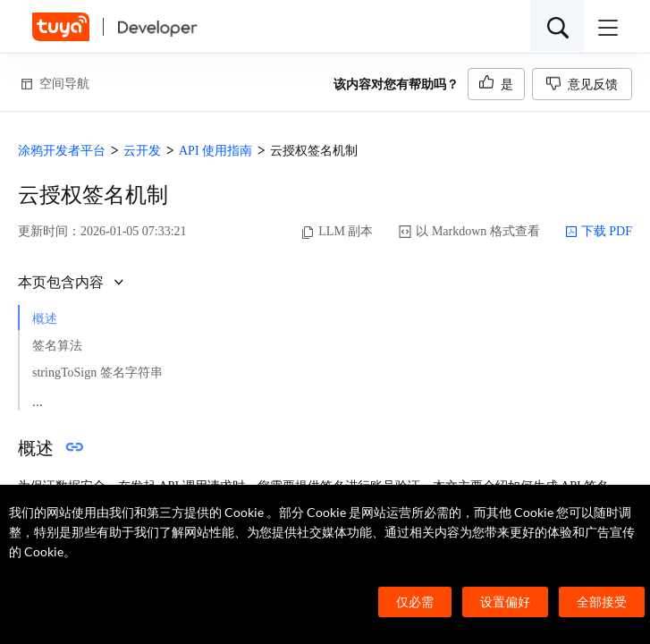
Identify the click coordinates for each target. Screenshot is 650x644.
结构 (57, 399)
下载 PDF (599, 232)
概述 (45, 319)
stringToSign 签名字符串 (97, 373)
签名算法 (57, 346)
